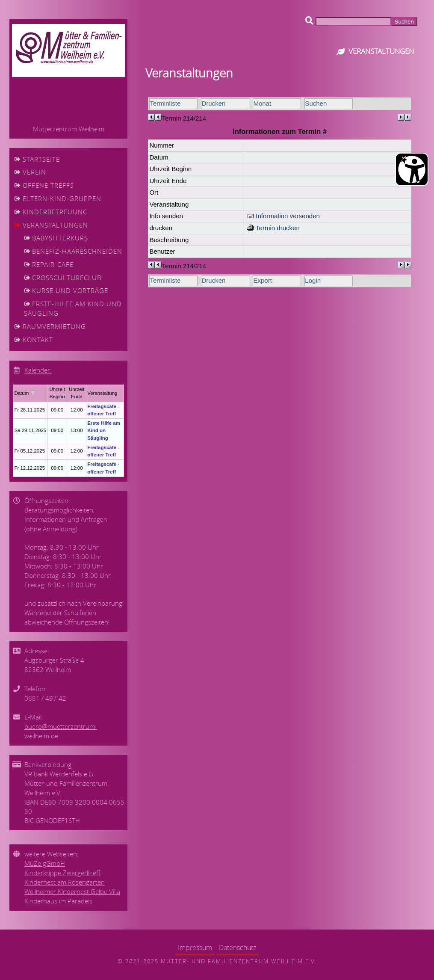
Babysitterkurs (60, 238)
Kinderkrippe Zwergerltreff (62, 873)
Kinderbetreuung (55, 212)
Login (313, 280)
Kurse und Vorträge (70, 291)
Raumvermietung (54, 327)
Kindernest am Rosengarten (65, 882)
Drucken (213, 103)
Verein (34, 172)
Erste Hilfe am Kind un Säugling (104, 431)
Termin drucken (273, 228)
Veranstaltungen (55, 225)
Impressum (195, 948)
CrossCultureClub (67, 278)
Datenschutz (238, 948)
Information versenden (283, 216)
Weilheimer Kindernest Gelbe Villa (72, 892)
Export (262, 280)
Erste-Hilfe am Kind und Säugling (73, 309)
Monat (262, 103)
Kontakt (38, 340)
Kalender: (38, 370)
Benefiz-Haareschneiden (77, 251)
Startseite (41, 159)
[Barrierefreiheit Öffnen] (412, 169)
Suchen (316, 103)
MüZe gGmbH (45, 863)
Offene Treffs (48, 185)
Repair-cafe (53, 265)
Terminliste (165, 103)
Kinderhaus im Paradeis (58, 901)
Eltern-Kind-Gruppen (62, 199)
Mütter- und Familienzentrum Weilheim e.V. (239, 961)
